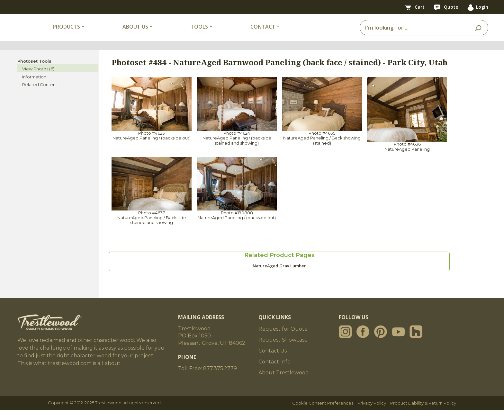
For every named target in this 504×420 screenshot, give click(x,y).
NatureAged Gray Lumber (279, 276)
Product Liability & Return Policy (423, 413)
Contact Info (274, 372)
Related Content (40, 94)
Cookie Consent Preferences (323, 413)
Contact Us (273, 361)
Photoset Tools (34, 71)
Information (34, 86)
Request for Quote (283, 339)
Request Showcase (283, 350)
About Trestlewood (284, 383)
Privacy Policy (372, 413)
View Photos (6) (38, 79)
